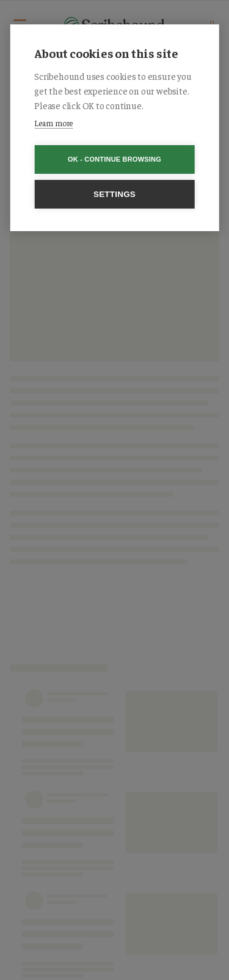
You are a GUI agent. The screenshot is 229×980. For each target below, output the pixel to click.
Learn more (53, 123)
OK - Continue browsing (114, 159)
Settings (114, 194)
